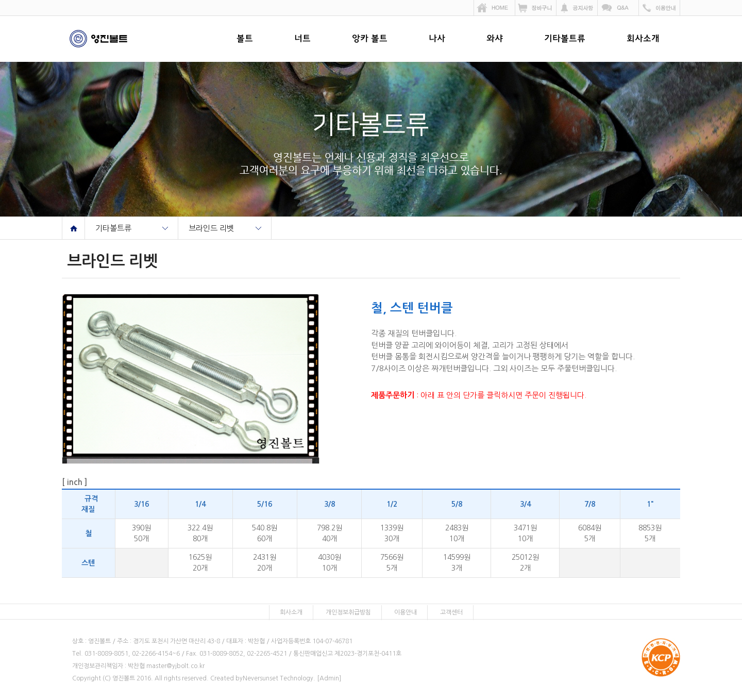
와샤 (495, 39)
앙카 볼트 (370, 39)
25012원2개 (525, 563)
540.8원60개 (265, 533)
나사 (437, 39)
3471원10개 (525, 533)
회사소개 (643, 39)
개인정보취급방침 (348, 612)
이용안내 (406, 612)
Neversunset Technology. (279, 678)
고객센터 (451, 612)
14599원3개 (457, 563)
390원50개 (141, 533)
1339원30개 (392, 533)
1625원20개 (200, 563)
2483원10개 (457, 533)
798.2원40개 (330, 533)
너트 (302, 39)
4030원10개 (330, 563)
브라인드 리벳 (211, 228)
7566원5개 (392, 563)
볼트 (245, 39)
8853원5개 (650, 533)
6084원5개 (590, 533)
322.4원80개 (200, 533)
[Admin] (329, 678)
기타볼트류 (565, 39)
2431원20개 (265, 563)
